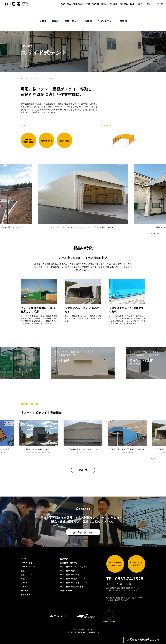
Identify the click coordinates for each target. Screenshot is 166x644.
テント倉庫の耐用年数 (70, 575)
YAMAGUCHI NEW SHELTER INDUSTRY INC (83, 632)
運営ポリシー (66, 591)
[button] (148, 233)
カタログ (64, 559)
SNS (149, 4)
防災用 (123, 21)
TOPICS (95, 4)
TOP (62, 4)
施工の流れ (78, 4)
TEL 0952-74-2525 (125, 579)
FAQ (132, 4)
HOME (23, 559)
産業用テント (36, 79)
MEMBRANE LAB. (28, 567)
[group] (83, 363)
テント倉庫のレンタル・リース (74, 567)
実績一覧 (83, 470)
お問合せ (140, 4)
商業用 (88, 21)
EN (162, 4)
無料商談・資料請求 (83, 532)
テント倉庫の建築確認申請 (72, 587)
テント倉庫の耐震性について (73, 579)
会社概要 (113, 4)
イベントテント (106, 21)
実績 (87, 4)
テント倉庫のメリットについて (74, 583)
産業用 (43, 21)
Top (22, 79)
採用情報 (124, 4)
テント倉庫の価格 (68, 571)
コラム (103, 4)
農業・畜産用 (72, 21)
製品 (68, 4)
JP (158, 4)
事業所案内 (26, 595)
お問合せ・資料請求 (69, 563)
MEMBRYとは (27, 563)
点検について (27, 575)
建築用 (56, 21)
